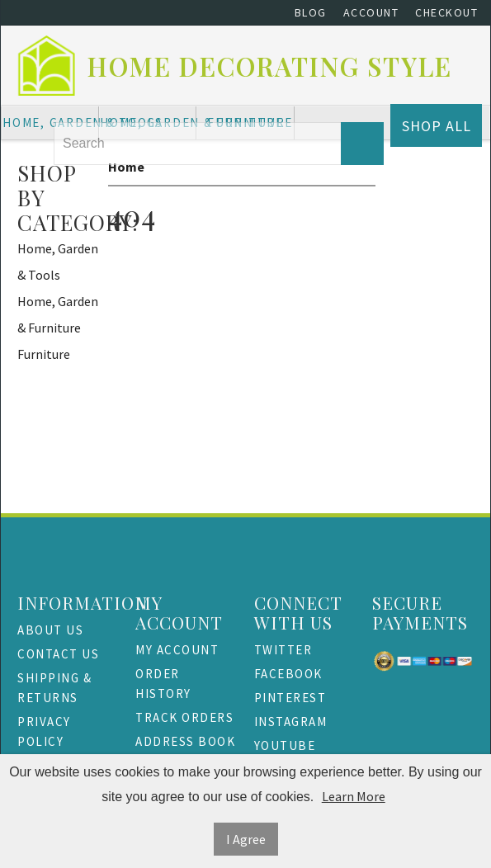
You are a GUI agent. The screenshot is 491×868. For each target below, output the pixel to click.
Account (371, 12)
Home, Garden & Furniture (58, 314)
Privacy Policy (44, 731)
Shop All (437, 126)
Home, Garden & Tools (58, 262)
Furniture (44, 354)
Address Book (185, 741)
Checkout (446, 12)
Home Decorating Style (270, 66)
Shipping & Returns (54, 688)
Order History (163, 684)
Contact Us (58, 654)
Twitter (283, 650)
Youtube (285, 745)
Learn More (354, 796)
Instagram (291, 722)
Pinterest (290, 698)
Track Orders (184, 717)
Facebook (288, 674)
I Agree (246, 839)
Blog (311, 12)
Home (126, 167)
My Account (177, 650)
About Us (50, 630)
